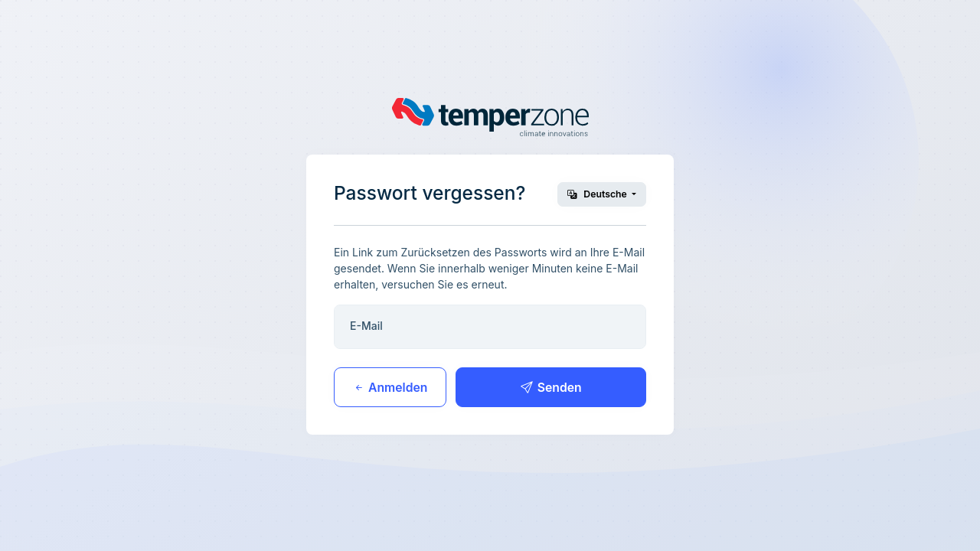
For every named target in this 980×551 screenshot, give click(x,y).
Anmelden (390, 388)
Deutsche (598, 194)
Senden (551, 388)
